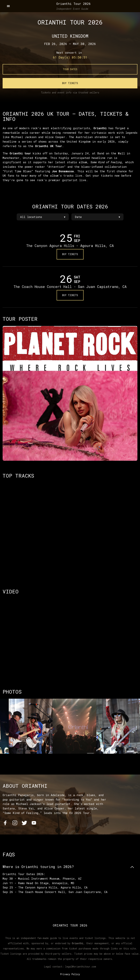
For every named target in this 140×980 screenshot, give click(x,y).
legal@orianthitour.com (81, 966)
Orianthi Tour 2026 (73, 4)
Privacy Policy (70, 974)
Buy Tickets (70, 83)
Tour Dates (70, 69)
